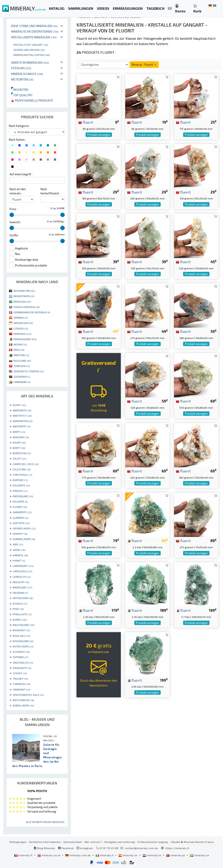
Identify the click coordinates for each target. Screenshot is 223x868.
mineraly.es (128, 855)
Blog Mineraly (44, 848)
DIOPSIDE (20, 480)
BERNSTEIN (22, 453)
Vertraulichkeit (72, 842)
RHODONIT (21, 630)
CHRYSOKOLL (22, 475)
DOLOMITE (21, 485)
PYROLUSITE (22, 614)
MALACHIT (21, 582)
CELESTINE (22, 469)
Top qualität (22, 95)
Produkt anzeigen (99, 135)
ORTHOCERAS (23, 598)
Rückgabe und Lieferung (120, 842)
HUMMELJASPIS (24, 539)
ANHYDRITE (22, 426)
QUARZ (20, 619)
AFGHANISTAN (24, 291)
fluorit (86, 122)
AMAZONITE (22, 410)
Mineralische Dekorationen (35, 31)
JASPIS (19, 550)
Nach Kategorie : (19, 126)
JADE (18, 544)
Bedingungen (18, 842)
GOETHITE (21, 523)
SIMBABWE (22, 382)
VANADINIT (21, 689)
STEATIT (20, 673)
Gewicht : (15, 222)
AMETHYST (22, 416)
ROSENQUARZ (23, 641)
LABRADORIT (23, 566)
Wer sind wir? (93, 842)
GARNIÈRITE (22, 512)
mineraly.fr (24, 855)
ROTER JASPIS (23, 646)
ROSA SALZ (22, 636)
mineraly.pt (176, 855)
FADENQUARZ (23, 496)
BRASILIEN (22, 302)
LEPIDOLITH (22, 577)
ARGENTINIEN (24, 296)
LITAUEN (21, 328)
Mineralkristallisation (32, 55)
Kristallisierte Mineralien (34, 37)
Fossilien (21, 68)
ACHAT (19, 405)
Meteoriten (22, 79)
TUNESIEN (22, 366)
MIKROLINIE (22, 587)
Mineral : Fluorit (144, 64)
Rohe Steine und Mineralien (34, 26)
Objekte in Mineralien (30, 62)
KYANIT (19, 560)
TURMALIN (22, 684)
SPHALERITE (22, 668)
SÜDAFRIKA (22, 377)
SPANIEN (21, 318)
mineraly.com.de (78, 855)
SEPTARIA (20, 657)
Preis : (14, 209)
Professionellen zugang (153, 842)
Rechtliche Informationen (45, 842)
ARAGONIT (21, 437)
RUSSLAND (22, 361)
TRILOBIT (20, 679)
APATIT (19, 432)
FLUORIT (20, 507)
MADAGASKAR (25, 339)
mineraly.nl (152, 855)
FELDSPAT (20, 501)
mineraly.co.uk (49, 855)
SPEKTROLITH (23, 663)
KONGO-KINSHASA (27, 307)
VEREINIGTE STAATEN (28, 371)
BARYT (19, 448)
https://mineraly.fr (177, 848)
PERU (19, 350)
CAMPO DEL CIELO (25, 464)
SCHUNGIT (21, 652)
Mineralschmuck (27, 74)
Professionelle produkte (32, 100)
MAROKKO (22, 334)
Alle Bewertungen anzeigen (45, 822)
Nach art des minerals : (18, 191)
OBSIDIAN (20, 593)
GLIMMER (21, 518)
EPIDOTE (20, 491)
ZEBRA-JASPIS (23, 705)
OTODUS (20, 604)
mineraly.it (105, 855)
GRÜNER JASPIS (24, 528)
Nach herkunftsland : (50, 191)
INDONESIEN (23, 323)
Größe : (14, 235)
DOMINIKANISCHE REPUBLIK (32, 312)
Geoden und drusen (29, 50)
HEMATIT (20, 534)
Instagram (85, 848)
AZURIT (19, 442)
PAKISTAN (21, 355)
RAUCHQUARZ (23, 625)
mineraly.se (199, 855)
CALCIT (20, 458)
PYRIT (18, 609)
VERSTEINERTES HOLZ (28, 695)
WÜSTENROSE (23, 700)
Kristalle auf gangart (31, 45)
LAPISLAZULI (22, 571)
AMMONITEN (23, 421)
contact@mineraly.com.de (141, 848)
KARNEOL (20, 555)
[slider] (12, 215)
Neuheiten (20, 90)
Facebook (66, 848)
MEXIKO (20, 344)
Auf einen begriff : (21, 174)
